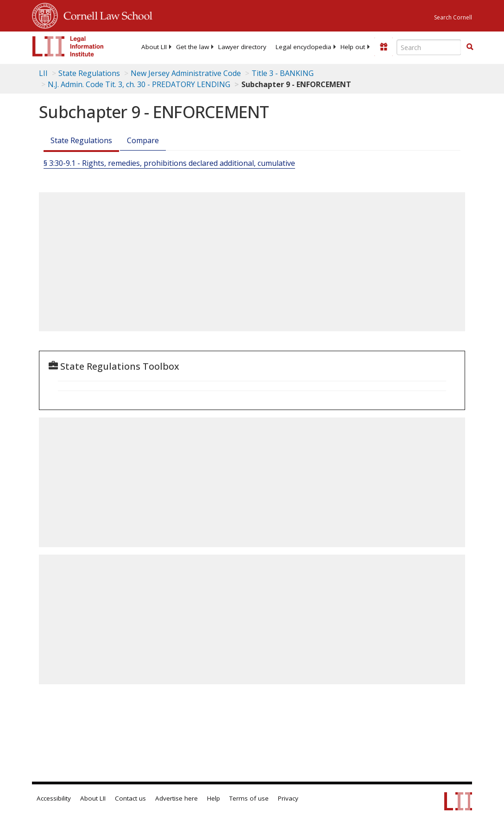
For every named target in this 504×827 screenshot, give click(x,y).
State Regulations (89, 73)
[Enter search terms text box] (429, 47)
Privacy (288, 798)
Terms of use (249, 798)
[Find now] (470, 47)
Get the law (192, 47)
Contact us (130, 798)
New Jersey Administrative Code (186, 73)
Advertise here (176, 798)
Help (214, 798)
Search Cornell (453, 17)
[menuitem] (154, 47)
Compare (143, 140)
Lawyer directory (242, 47)
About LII (154, 47)
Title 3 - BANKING (283, 73)
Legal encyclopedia (303, 47)
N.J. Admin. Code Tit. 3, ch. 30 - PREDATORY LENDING (139, 84)
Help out (353, 47)
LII (43, 73)
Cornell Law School (105, 14)
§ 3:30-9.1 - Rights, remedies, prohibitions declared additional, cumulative (169, 163)
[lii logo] (68, 46)
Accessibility (54, 798)
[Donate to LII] (384, 47)
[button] (470, 47)
